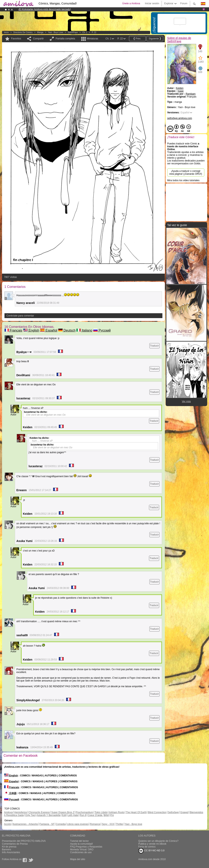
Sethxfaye (173, 812)
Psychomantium (84, 812)
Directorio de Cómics (23, 32)
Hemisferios (21, 812)
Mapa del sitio (78, 859)
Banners (7, 850)
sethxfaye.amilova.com (180, 118)
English (31, 330)
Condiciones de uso (81, 852)
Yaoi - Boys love (55, 32)
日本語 (10, 793)
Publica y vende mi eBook (152, 844)
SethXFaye (73, 32)
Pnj (112, 815)
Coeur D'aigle (95, 815)
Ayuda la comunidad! (82, 844)
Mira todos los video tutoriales (183, 180)
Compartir (38, 39)
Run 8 (83, 815)
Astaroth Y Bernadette (49, 815)
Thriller (120, 824)
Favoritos (16, 39)
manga (40, 32)
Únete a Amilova (131, 3)
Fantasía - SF (47, 824)
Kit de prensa (9, 847)
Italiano (84, 330)
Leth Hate (73, 815)
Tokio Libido (101, 812)
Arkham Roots (117, 812)
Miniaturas (92, 39)
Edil (64, 815)
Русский (102, 330)
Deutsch (67, 330)
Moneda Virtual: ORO (82, 850)
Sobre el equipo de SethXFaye (179, 40)
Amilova (8, 812)
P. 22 (94, 32)
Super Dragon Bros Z (63, 812)
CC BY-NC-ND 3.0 (152, 851)
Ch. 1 (85, 32)
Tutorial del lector (80, 841)
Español (49, 330)
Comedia (61, 824)
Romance (95, 824)
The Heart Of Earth (136, 812)
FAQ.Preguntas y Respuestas (86, 847)
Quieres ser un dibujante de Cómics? (158, 841)
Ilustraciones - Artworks (25, 824)
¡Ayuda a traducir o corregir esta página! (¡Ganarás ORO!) (186, 172)
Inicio (6, 32)
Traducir (154, 346)
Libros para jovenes (78, 824)
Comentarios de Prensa (15, 844)
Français (13, 330)
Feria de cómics (147, 847)
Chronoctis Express (39, 812)
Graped (184, 812)
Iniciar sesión (152, 3)
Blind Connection (157, 812)
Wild (106, 815)
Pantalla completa (65, 39)
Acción (8, 824)
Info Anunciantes (11, 852)
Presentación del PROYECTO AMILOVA (24, 841)
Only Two (30, 815)
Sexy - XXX (108, 824)
